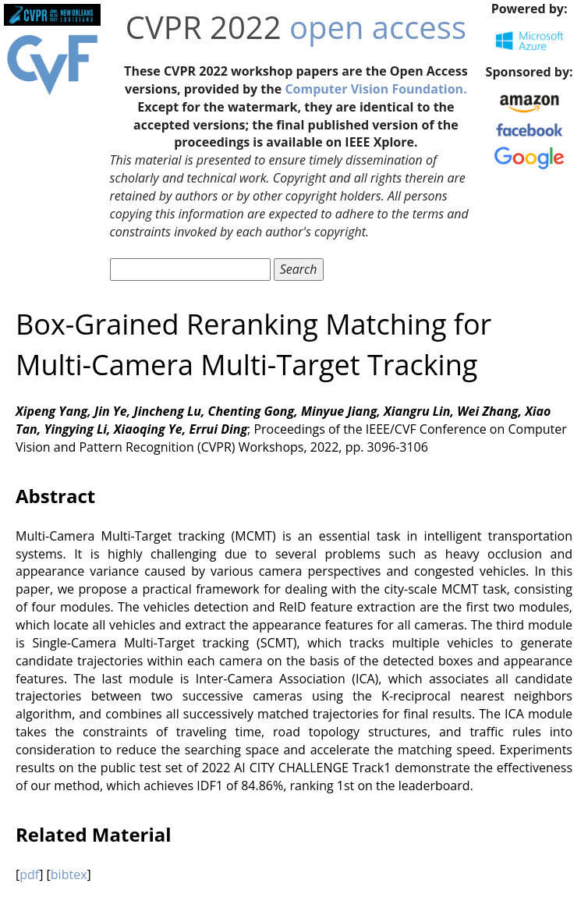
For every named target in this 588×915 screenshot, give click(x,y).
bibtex (69, 874)
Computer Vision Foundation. (375, 89)
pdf (29, 874)
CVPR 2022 (204, 27)
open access (378, 27)
